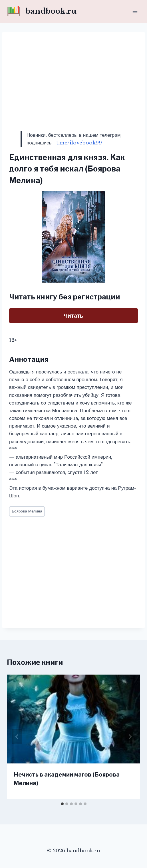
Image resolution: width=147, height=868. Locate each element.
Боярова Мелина (27, 511)
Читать (73, 316)
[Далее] (130, 737)
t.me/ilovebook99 (79, 143)
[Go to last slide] (17, 737)
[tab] (62, 804)
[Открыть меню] (135, 11)
